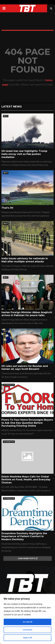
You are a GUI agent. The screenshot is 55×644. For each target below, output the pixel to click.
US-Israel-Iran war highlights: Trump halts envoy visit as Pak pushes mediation (24, 154)
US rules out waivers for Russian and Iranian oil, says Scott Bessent (25, 368)
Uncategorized (9, 385)
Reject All (27, 638)
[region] (27, 619)
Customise (27, 630)
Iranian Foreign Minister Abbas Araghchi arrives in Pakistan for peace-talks (27, 314)
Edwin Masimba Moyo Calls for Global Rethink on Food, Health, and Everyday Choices (26, 480)
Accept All (27, 622)
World (6, 116)
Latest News (12, 107)
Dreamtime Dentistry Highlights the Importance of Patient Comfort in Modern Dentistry (24, 536)
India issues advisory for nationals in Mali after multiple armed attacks (25, 260)
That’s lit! (7, 208)
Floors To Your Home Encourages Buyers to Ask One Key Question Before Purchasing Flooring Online (27, 423)
